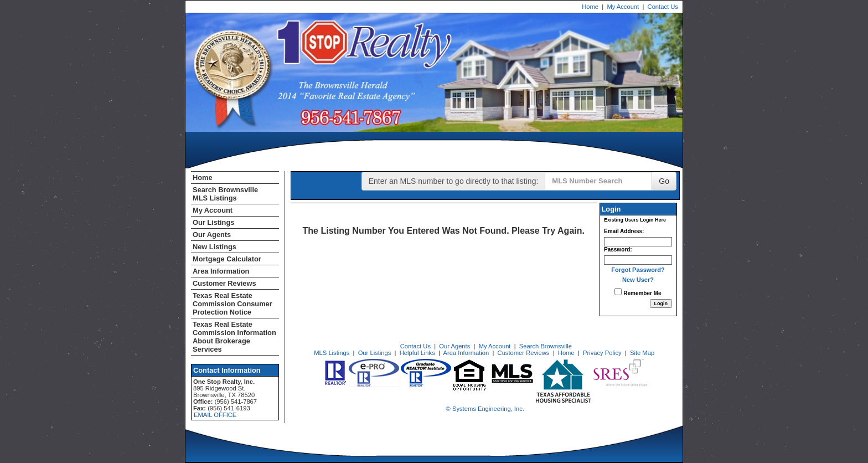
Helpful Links (417, 353)
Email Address (623, 231)
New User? (638, 280)
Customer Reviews (224, 283)
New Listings (215, 247)
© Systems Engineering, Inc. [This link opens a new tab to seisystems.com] (485, 409)
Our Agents (212, 235)
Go (664, 181)
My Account (623, 7)
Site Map (642, 353)
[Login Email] (638, 242)
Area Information (221, 271)
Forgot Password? (638, 270)
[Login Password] (638, 260)
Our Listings (213, 222)
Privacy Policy (602, 353)
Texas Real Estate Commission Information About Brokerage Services (234, 337)
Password (617, 249)
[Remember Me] (618, 292)
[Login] (661, 303)
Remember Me (638, 292)
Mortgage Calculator (227, 259)
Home (590, 7)
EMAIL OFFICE (215, 415)
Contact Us (663, 7)
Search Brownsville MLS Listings (225, 194)
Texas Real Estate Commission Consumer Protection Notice (232, 304)
